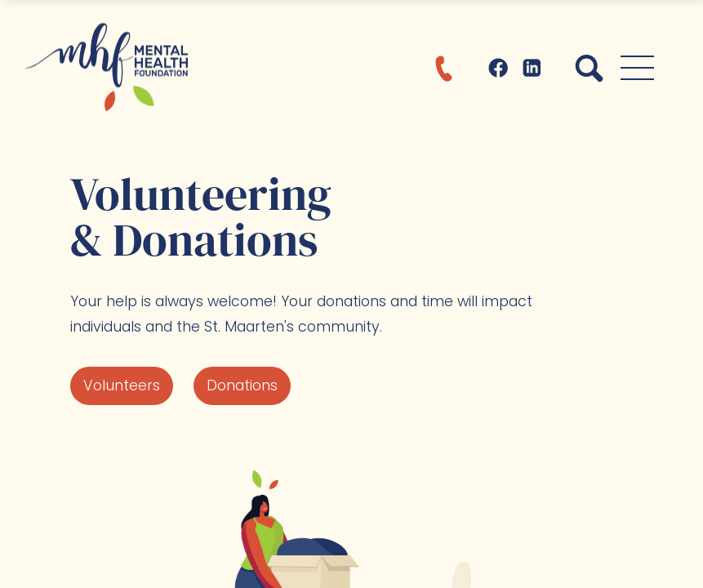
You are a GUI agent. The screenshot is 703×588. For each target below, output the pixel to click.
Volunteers (122, 385)
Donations (242, 385)
